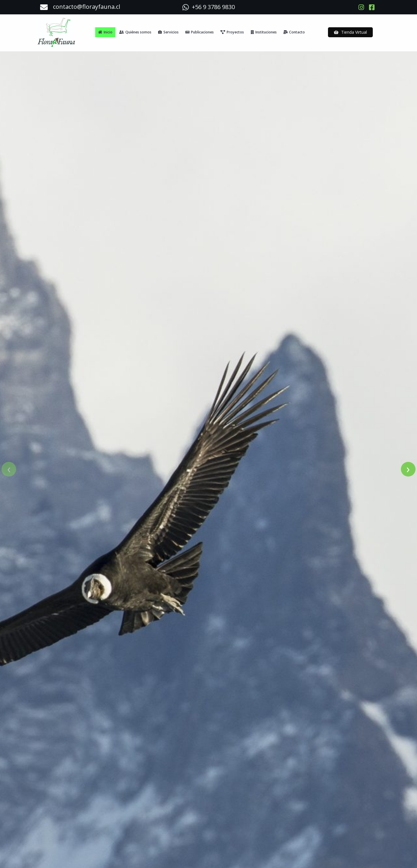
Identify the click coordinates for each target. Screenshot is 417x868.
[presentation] (9, 461)
